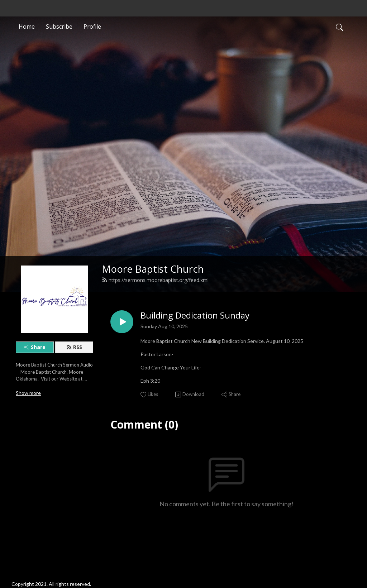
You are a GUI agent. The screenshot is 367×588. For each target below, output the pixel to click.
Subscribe (59, 27)
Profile (92, 27)
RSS (74, 347)
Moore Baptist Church (153, 269)
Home (27, 27)
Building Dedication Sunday (195, 315)
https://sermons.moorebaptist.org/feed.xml (155, 280)
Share (35, 347)
